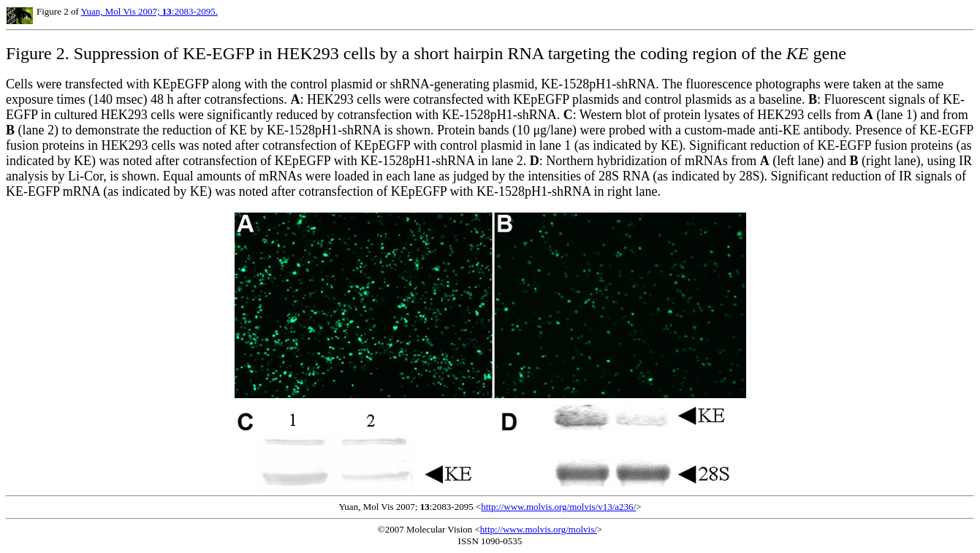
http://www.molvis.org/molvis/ (539, 529)
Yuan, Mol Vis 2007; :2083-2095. (150, 11)
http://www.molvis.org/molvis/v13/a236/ (558, 507)
